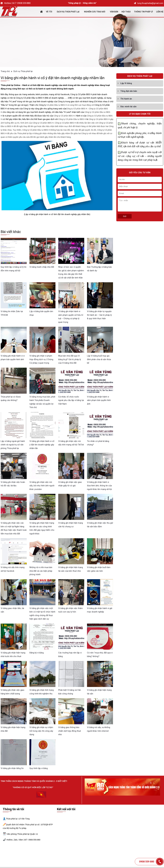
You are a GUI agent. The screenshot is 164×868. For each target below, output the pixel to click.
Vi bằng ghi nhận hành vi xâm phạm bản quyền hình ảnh (99, 400)
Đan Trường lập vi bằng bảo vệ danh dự (99, 269)
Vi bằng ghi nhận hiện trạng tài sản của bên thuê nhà (71, 569)
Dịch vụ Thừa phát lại (68, 12)
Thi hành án (126, 99)
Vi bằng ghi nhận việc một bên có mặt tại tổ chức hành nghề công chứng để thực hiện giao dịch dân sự (42, 614)
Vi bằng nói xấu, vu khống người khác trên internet (99, 729)
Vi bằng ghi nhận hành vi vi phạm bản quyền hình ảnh (13, 358)
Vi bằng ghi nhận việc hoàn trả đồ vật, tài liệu (13, 484)
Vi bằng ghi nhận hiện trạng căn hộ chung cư (71, 525)
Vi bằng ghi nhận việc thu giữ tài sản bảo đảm (100, 525)
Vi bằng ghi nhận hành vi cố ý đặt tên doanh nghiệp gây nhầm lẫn (42, 445)
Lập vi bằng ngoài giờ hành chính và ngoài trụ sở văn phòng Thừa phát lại (13, 445)
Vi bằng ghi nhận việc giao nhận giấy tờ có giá (70, 484)
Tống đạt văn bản (129, 91)
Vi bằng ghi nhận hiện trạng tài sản (99, 692)
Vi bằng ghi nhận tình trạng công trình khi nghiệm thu (42, 692)
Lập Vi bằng (126, 83)
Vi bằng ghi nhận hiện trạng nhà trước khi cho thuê (13, 655)
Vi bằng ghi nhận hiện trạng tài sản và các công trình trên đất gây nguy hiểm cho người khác (42, 528)
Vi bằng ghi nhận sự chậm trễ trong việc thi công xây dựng (41, 731)
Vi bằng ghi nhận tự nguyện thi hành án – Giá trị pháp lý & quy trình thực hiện (99, 315)
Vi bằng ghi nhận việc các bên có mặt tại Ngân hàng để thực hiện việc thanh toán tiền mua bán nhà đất (14, 528)
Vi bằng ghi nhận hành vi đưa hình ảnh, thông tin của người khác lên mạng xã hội (99, 486)
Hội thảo (126, 12)
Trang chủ (5, 71)
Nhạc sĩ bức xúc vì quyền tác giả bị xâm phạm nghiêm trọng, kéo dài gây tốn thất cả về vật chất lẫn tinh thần (71, 272)
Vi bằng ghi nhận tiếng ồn (12, 768)
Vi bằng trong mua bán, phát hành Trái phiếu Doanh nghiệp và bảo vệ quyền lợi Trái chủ (42, 402)
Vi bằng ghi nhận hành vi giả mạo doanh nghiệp (100, 610)
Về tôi (49, 12)
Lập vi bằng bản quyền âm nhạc (41, 313)
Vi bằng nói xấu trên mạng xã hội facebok (13, 569)
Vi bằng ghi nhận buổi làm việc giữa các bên (99, 569)
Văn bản (114, 12)
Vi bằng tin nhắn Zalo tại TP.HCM (12, 313)
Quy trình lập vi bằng (39, 768)
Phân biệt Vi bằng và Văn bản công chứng (70, 692)
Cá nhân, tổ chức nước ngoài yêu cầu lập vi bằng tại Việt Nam (71, 400)
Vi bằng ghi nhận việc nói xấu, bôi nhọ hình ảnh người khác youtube (42, 486)
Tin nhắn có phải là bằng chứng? (98, 443)
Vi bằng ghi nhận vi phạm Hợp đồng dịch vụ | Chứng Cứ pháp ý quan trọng (41, 359)
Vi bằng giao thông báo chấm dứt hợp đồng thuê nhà (70, 731)
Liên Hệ (160, 12)
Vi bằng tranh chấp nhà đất (42, 267)
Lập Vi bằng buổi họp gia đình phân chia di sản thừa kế (99, 359)
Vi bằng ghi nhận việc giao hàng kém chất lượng (13, 692)
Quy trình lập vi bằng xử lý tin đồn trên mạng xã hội (14, 269)
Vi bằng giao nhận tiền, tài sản (12, 610)
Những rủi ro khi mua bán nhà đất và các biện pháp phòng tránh (41, 571)
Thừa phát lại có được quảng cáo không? (11, 399)
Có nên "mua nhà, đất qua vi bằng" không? (100, 655)
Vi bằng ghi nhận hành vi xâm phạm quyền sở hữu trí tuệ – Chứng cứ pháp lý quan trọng (71, 317)
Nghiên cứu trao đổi (95, 12)
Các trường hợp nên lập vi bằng (70, 655)
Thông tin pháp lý (143, 12)
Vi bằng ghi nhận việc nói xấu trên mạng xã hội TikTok (71, 443)
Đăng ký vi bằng (37, 653)
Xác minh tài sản (128, 107)
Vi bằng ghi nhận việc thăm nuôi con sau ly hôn (70, 610)
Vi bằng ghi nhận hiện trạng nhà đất (13, 729)
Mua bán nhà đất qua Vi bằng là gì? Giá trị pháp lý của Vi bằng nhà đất (70, 359)
